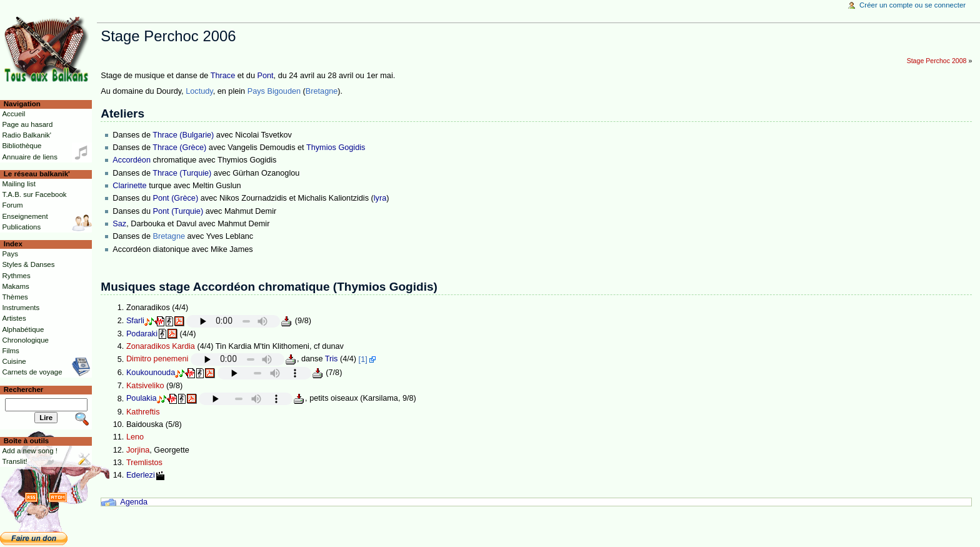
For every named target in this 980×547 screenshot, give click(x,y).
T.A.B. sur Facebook (34, 194)
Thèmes (15, 297)
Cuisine (14, 361)
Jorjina (138, 450)
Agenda (134, 502)
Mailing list (18, 184)
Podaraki (142, 334)
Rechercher (24, 389)
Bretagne (322, 91)
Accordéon (132, 160)
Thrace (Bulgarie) (183, 135)
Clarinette (129, 186)
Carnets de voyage (32, 372)
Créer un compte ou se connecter (912, 5)
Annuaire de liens (30, 157)
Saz (119, 224)
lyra (380, 198)
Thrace (223, 76)
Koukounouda (151, 373)
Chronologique (25, 340)
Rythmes (16, 276)
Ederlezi (141, 475)
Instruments (21, 308)
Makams (15, 286)
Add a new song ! (30, 451)
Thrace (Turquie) (182, 173)
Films (10, 351)
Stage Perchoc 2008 (937, 61)
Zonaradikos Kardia (161, 346)
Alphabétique (23, 329)
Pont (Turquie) (178, 211)
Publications (21, 227)
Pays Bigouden (274, 91)
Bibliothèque (22, 146)
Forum (12, 205)
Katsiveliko (145, 386)
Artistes (14, 318)
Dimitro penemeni (157, 359)
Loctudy (199, 91)
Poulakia (142, 399)
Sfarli (135, 321)
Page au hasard (27, 124)
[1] (363, 359)
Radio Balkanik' (27, 135)
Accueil (13, 114)
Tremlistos (144, 463)
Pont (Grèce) (176, 198)
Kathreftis (143, 412)
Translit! (14, 461)
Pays (10, 254)
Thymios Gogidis (336, 148)
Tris (332, 359)
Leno (135, 437)
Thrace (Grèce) (179, 148)
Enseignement (25, 216)
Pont (265, 76)
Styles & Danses (28, 264)
